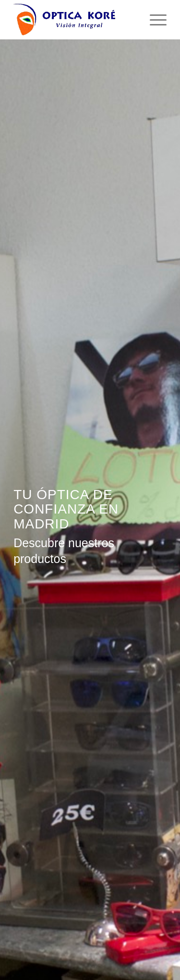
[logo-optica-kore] (75, 20)
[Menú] (153, 20)
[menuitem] (153, 20)
